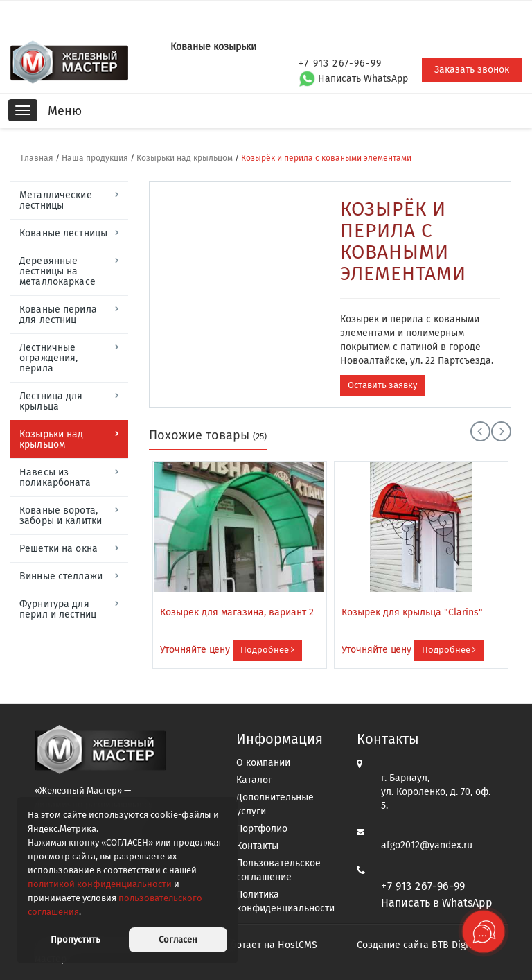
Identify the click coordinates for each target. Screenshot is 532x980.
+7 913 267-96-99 (423, 886)
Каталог (254, 780)
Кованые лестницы (63, 233)
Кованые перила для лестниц (58, 315)
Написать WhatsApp (353, 79)
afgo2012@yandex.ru (427, 845)
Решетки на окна (59, 549)
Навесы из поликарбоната (55, 478)
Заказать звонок (472, 70)
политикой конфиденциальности (100, 884)
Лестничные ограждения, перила (48, 358)
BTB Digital (456, 945)
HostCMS (298, 945)
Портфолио (262, 829)
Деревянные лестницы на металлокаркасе (57, 271)
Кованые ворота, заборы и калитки (61, 516)
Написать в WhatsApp (437, 903)
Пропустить (76, 939)
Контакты (257, 846)
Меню (65, 111)
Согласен (178, 939)
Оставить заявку (382, 385)
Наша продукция (95, 158)
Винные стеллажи (61, 576)
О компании (263, 763)
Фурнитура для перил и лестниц (58, 609)
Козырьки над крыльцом (185, 158)
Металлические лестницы (56, 200)
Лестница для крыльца (51, 401)
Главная (37, 158)
